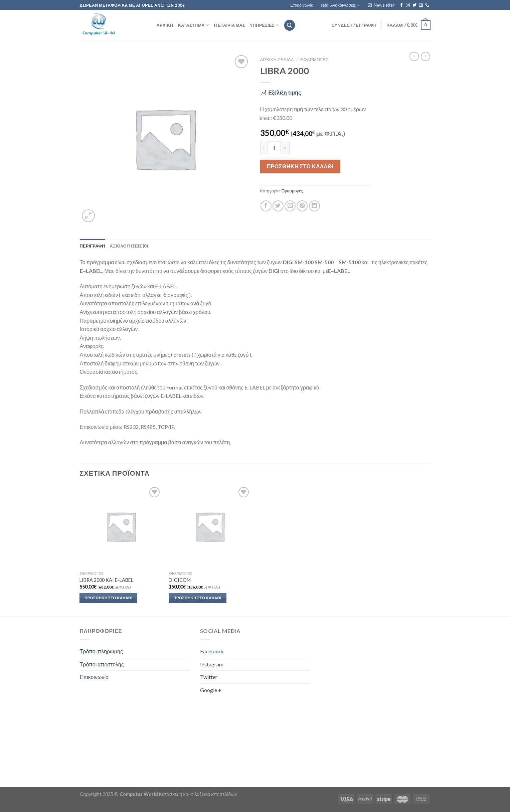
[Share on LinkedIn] (314, 206)
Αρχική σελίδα (277, 59)
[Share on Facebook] (266, 206)
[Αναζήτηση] (290, 25)
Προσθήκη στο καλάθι (300, 166)
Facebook (212, 651)
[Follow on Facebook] (401, 5)
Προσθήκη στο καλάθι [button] (109, 598)
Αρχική (165, 25)
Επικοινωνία (302, 5)
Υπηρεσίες (264, 25)
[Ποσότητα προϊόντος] (274, 148)
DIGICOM (180, 580)
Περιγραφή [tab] (93, 246)
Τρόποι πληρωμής (101, 651)
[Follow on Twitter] (414, 5)
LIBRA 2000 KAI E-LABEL (106, 580)
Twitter (209, 677)
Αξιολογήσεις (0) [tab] (129, 246)
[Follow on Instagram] (408, 5)
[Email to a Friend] (290, 206)
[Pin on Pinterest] (302, 206)
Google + (211, 690)
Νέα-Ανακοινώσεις (341, 5)
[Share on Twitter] (278, 206)
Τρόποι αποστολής (102, 664)
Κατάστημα (193, 25)
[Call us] (427, 5)
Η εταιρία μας (229, 25)
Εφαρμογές (314, 59)
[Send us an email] (421, 5)
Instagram (212, 664)
